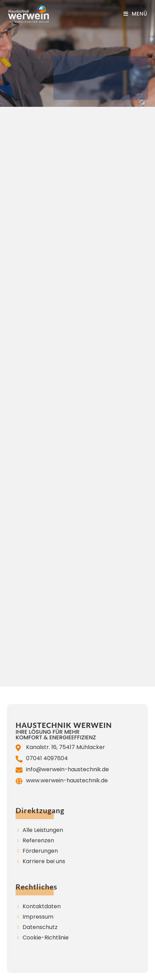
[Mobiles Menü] (135, 14)
